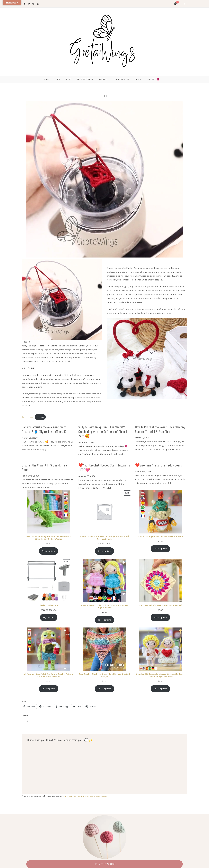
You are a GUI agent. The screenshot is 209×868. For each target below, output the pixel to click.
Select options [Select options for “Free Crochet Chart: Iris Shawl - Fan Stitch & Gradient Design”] (104, 689)
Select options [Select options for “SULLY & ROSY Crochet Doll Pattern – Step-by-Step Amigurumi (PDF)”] (104, 620)
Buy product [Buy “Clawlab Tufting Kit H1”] (49, 617)
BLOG (69, 79)
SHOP (58, 79)
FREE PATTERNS (85, 79)
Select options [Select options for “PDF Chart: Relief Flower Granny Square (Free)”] (160, 617)
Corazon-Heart (28, 417)
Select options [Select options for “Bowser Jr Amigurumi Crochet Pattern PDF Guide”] (160, 549)
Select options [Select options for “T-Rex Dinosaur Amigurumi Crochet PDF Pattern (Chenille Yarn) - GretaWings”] (49, 551)
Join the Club (122, 79)
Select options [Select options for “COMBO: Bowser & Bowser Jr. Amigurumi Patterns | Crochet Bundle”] (104, 551)
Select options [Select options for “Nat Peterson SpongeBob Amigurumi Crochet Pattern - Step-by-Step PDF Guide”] (49, 689)
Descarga (40, 417)
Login (138, 79)
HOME (47, 79)
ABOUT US (104, 79)
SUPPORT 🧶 (153, 79)
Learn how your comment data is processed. (85, 796)
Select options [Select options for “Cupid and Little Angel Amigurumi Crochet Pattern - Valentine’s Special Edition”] (160, 689)
